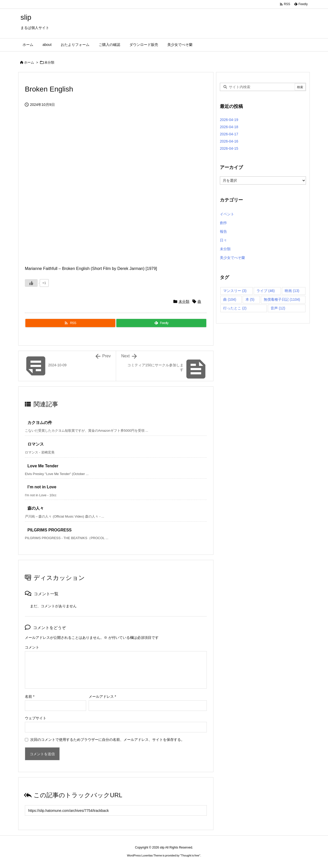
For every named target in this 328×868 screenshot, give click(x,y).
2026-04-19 (229, 120)
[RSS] (70, 323)
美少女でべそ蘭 (232, 258)
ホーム (29, 62)
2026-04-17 (229, 134)
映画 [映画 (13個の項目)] (292, 291)
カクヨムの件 (40, 423)
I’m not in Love (42, 487)
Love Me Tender (43, 466)
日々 (223, 240)
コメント (32, 647)
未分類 (49, 62)
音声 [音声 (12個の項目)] (278, 308)
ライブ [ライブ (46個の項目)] (266, 291)
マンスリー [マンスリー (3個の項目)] (235, 291)
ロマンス (36, 444)
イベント (227, 214)
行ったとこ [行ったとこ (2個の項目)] (235, 308)
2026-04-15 (229, 148)
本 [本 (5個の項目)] (250, 299)
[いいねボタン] (31, 283)
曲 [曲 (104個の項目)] (230, 299)
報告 (223, 231)
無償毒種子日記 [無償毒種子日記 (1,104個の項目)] (282, 299)
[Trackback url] (116, 810)
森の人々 (36, 508)
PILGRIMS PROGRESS (49, 530)
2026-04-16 (229, 141)
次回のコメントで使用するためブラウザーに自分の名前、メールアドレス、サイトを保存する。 (107, 740)
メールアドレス (102, 697)
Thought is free (190, 855)
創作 (223, 223)
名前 (30, 697)
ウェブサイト (36, 718)
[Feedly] (161, 323)
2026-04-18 (229, 127)
